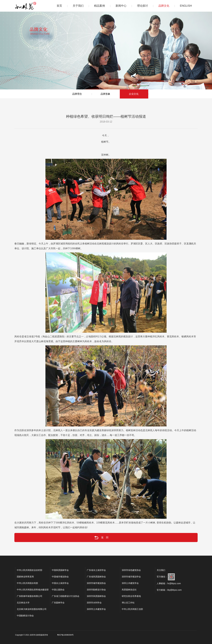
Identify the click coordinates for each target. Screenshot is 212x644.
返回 (96, 537)
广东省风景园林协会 (96, 577)
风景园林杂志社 (129, 590)
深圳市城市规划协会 (96, 583)
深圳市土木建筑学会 (96, 609)
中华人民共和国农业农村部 (30, 570)
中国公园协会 (58, 590)
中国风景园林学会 (60, 570)
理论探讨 (142, 6)
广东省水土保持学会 (96, 570)
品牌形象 (105, 94)
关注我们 (161, 570)
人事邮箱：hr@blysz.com (169, 583)
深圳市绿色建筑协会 (131, 570)
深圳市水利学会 (94, 603)
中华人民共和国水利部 (27, 583)
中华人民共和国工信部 (132, 609)
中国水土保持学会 (60, 583)
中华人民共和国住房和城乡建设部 (33, 590)
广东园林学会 (58, 603)
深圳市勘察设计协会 (96, 590)
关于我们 (78, 6)
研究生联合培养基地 (131, 596)
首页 (59, 6)
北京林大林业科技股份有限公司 (32, 609)
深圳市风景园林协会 (96, 596)
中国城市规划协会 (60, 577)
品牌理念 (77, 94)
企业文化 (134, 94)
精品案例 (99, 6)
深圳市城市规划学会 (131, 577)
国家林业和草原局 (25, 577)
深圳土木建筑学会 (130, 583)
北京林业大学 (23, 603)
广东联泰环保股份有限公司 (30, 596)
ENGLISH (186, 6)
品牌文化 (164, 6)
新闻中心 (121, 6)
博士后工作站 (128, 603)
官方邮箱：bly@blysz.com (169, 590)
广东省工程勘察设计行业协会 (66, 596)
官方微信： (166, 577)
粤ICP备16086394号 (65, 635)
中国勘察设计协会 (25, 616)
